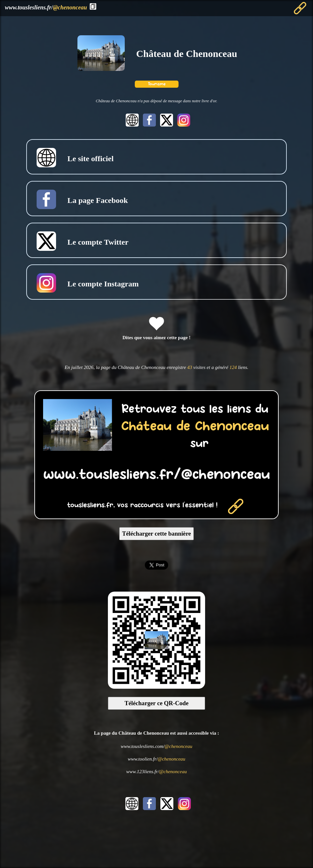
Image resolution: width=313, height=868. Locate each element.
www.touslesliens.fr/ (46, 7)
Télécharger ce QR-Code (156, 703)
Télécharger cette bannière (157, 534)
